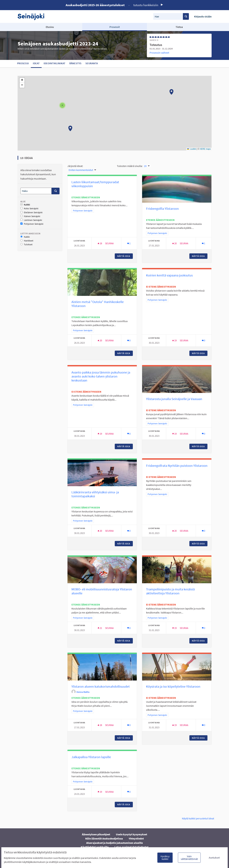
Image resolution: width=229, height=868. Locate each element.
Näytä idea (125, 256)
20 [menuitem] (145, 166)
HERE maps (205, 149)
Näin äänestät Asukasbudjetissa (104, 838)
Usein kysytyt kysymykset (131, 834)
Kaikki (25, 205)
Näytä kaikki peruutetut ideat (198, 818)
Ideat (36, 63)
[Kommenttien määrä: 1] (129, 243)
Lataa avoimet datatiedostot (131, 847)
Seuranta (92, 63)
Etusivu (50, 27)
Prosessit (115, 27)
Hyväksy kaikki (165, 858)
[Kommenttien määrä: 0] (129, 340)
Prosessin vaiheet (159, 53)
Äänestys (75, 63)
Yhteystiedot (136, 838)
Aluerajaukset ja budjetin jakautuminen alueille (114, 843)
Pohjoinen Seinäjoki (32, 224)
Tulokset (26, 245)
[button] (171, 92)
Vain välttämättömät (189, 858)
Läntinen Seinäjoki (31, 220)
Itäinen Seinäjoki (30, 216)
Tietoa (179, 27)
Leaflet (192, 149)
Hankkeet (27, 241)
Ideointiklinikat (54, 63)
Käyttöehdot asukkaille (95, 847)
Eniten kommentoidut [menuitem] (81, 170)
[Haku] (36, 191)
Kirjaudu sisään (203, 16)
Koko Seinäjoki (29, 208)
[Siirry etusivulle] (33, 17)
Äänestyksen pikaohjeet (96, 834)
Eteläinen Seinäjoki (31, 212)
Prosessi (23, 63)
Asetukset (214, 858)
